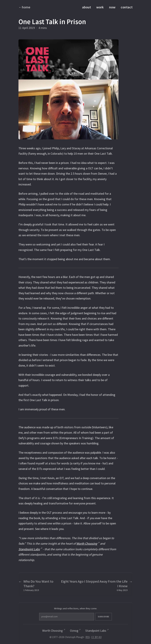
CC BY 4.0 (96, 637)
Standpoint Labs (29, 549)
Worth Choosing (87, 544)
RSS (88, 637)
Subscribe (91, 617)
